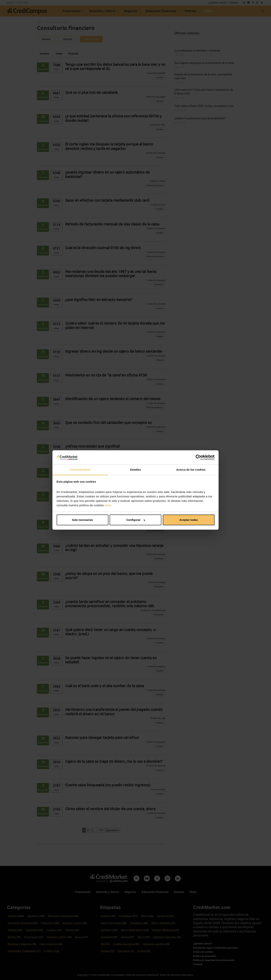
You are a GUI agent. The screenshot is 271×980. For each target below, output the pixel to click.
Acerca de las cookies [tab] (191, 470)
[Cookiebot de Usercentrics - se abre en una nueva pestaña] (198, 457)
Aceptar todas (188, 520)
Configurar (136, 520)
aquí (108, 505)
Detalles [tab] (135, 470)
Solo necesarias (82, 520)
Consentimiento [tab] (80, 470)
